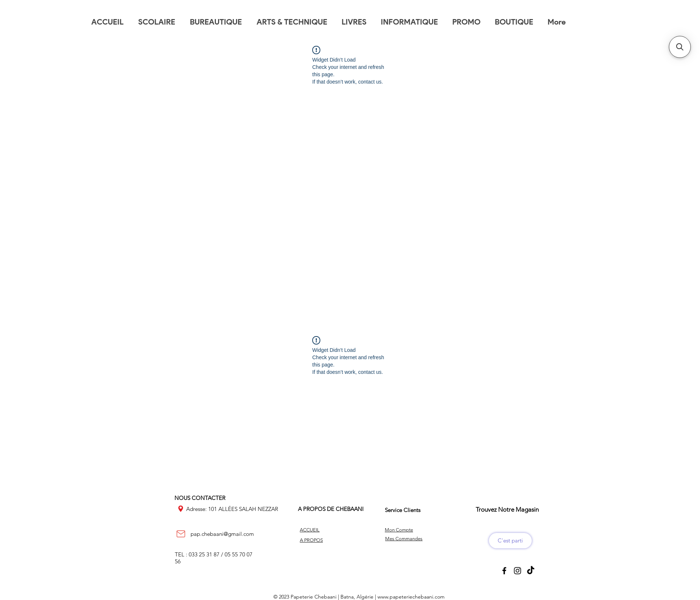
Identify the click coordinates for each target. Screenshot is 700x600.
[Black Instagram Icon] (517, 571)
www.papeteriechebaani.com (411, 597)
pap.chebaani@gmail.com (222, 534)
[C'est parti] (510, 541)
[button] (680, 47)
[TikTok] (531, 571)
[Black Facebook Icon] (504, 571)
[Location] (181, 509)
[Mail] (181, 534)
